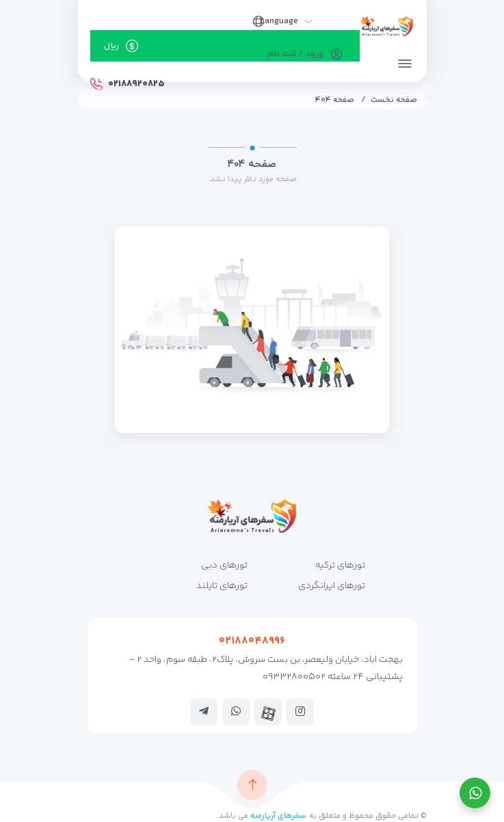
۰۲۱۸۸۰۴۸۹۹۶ (252, 641)
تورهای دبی (224, 566)
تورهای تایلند (222, 586)
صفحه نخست (394, 100)
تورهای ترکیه (340, 566)
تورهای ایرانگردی (332, 586)
